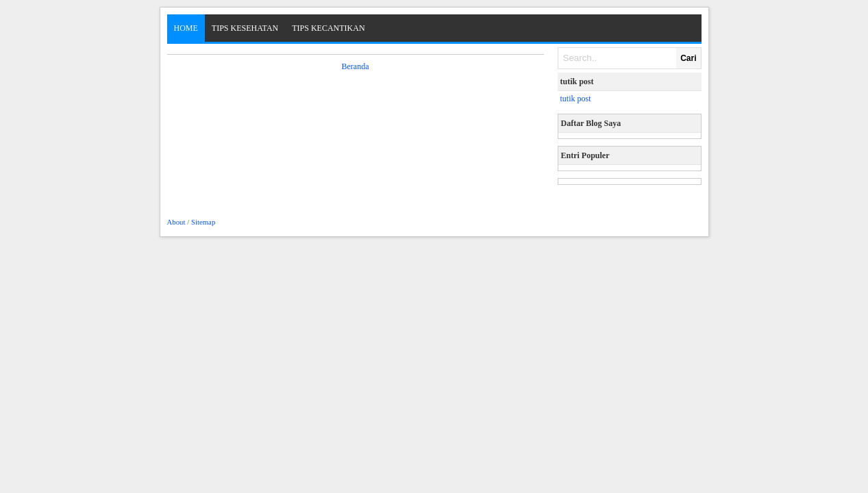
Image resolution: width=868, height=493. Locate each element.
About (176, 222)
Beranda (356, 66)
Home (186, 28)
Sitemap (203, 222)
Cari (688, 58)
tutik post (576, 99)
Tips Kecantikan (328, 28)
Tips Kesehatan (245, 28)
